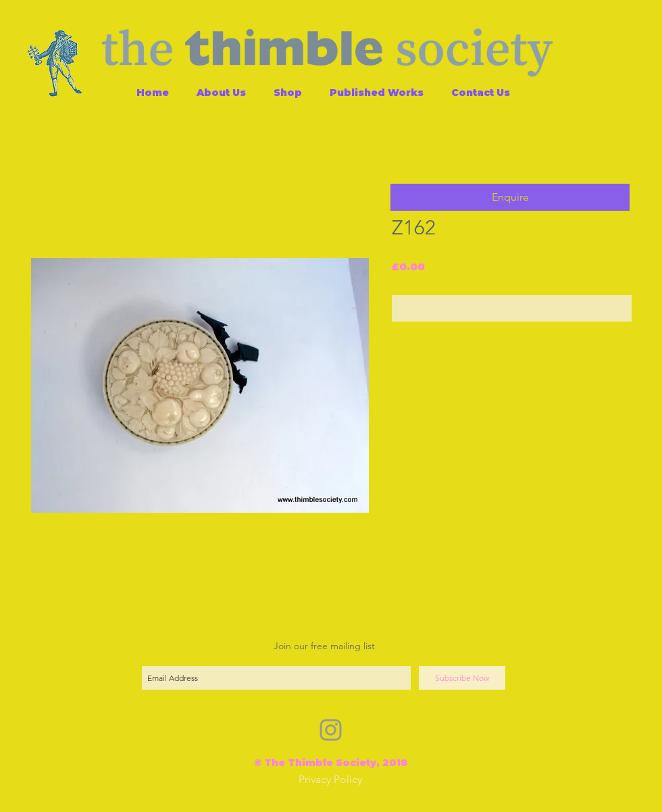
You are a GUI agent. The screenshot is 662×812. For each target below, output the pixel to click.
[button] (510, 197)
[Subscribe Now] (462, 678)
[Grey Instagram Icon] (331, 730)
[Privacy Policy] (330, 780)
